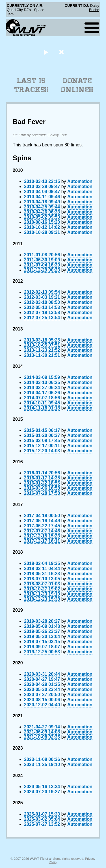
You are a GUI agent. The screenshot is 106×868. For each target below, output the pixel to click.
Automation (80, 181)
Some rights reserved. (69, 859)
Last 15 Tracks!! (31, 85)
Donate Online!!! (77, 85)
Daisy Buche (94, 8)
